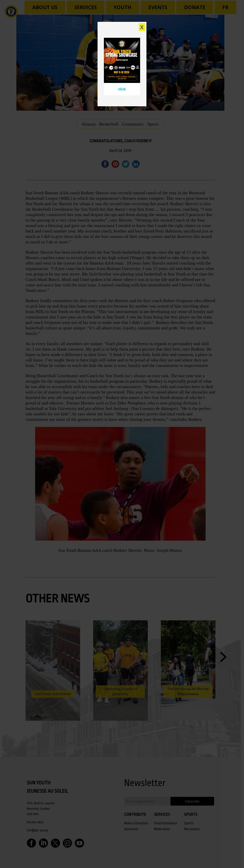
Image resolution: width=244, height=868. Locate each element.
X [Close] (142, 27)
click (122, 89)
